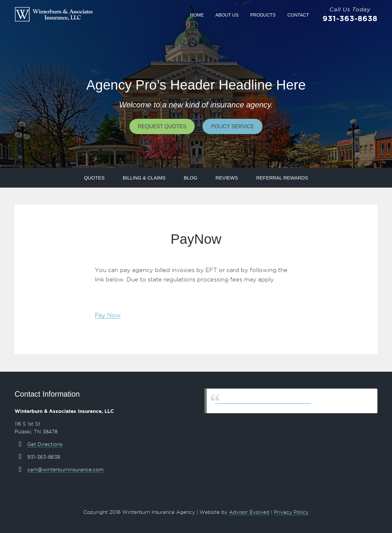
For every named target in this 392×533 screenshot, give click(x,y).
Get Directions (45, 444)
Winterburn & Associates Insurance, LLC (263, 401)
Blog (190, 178)
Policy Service (233, 126)
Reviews (227, 178)
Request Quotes (162, 126)
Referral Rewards (282, 178)
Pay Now (108, 315)
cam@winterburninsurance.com (65, 470)
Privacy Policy (291, 512)
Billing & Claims (144, 178)
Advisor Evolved (249, 512)
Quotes (94, 178)
